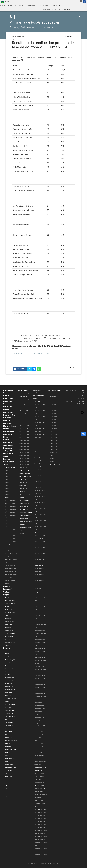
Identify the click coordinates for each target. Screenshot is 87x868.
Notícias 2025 (53, 438)
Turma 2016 (8, 485)
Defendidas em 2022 (10, 509)
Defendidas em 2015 (10, 530)
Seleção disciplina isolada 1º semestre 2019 (40, 687)
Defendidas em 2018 (10, 521)
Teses (6, 533)
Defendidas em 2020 (10, 515)
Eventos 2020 (53, 408)
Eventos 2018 (53, 414)
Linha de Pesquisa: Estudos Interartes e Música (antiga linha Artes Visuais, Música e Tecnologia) (11, 572)
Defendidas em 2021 (10, 512)
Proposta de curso (10, 601)
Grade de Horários (25, 414)
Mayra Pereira (8, 737)
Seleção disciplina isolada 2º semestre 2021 (40, 643)
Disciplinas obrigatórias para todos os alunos (9, 621)
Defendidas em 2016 (10, 527)
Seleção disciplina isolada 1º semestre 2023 (40, 634)
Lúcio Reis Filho (9, 714)
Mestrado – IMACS (25, 411)
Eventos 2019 (53, 411)
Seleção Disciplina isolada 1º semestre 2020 (40, 669)
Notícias (52, 432)
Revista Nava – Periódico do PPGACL (9, 434)
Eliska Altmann (9, 675)
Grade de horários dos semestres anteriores (24, 420)
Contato (6, 396)
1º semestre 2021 (25, 426)
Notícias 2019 (53, 456)
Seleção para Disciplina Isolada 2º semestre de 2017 (40, 714)
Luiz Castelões (9, 723)
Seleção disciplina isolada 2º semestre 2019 (40, 678)
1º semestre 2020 (25, 429)
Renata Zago (8, 779)
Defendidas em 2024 (10, 503)
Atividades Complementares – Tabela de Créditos (25, 500)
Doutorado (22, 405)
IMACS (37, 532)
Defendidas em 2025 (10, 500)
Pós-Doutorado (39, 565)
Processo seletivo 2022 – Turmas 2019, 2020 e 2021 (41, 777)
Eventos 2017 (53, 417)
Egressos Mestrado (10, 467)
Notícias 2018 (53, 459)
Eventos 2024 (53, 399)
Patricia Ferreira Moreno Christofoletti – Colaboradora (10, 767)
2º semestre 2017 (25, 444)
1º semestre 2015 (25, 459)
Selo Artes (7, 418)
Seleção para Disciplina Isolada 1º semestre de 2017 (40, 723)
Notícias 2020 (53, 453)
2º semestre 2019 (25, 432)
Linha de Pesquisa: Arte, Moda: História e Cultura (11, 560)
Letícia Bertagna (9, 711)
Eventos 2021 (53, 405)
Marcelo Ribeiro (9, 746)
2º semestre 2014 (25, 462)
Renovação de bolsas (41, 783)
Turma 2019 (8, 476)
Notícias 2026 (53, 435)
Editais (6, 393)
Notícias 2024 (53, 441)
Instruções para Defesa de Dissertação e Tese (25, 491)
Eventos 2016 (53, 420)
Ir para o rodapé (43, 5)
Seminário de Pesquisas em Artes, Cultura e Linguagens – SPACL (9, 451)
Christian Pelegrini (10, 660)
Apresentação (8, 390)
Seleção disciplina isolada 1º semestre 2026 (40, 598)
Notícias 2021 (53, 450)
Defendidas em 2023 (10, 506)
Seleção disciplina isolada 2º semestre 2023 (40, 625)
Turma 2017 (8, 482)
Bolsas (37, 729)
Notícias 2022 (53, 447)
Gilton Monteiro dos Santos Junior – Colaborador (10, 693)
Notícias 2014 (53, 462)
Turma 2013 (8, 494)
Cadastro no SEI (24, 506)
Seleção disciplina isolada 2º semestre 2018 (40, 696)
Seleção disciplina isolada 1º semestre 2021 (40, 652)
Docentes (7, 648)
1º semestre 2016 (25, 453)
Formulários (23, 480)
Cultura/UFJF (8, 398)
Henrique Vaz (8, 708)
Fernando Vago (9, 687)
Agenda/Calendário (55, 465)
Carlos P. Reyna (9, 657)
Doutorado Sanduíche (41, 809)
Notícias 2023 (53, 444)
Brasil (5, 2)
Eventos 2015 (53, 423)
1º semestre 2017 (25, 447)
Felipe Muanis (8, 684)
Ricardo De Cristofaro (10, 749)
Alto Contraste (56, 10)
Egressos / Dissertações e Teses (9, 462)
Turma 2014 (8, 491)
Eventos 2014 (53, 426)
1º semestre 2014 (25, 465)
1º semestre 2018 (25, 441)
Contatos (7, 586)
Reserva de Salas (9, 415)
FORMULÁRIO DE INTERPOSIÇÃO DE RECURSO (32, 354)
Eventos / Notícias (55, 390)
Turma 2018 (8, 479)
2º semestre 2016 (25, 450)
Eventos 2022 (53, 402)
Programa (7, 595)
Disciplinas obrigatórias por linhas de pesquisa (10, 630)
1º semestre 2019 (25, 435)
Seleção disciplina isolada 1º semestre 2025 (40, 607)
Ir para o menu (19, 5)
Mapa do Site (47, 10)
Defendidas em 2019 (10, 518)
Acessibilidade (66, 10)
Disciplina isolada (39, 592)
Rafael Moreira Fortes (11, 740)
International (55, 5)
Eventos (52, 393)
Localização (8, 645)
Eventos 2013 (53, 429)
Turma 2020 (8, 473)
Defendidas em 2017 (10, 524)
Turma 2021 (8, 470)
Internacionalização (10, 642)
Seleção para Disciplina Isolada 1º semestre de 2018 (40, 705)
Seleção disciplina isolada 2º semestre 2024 (40, 616)
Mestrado (22, 408)
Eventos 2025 (53, 396)
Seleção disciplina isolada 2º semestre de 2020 (40, 661)
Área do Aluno (23, 390)
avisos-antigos (70, 36)
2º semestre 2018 (25, 438)
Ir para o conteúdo (6, 5)
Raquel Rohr (8, 743)
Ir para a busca (30, 5)
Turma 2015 (8, 488)
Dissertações (8, 497)
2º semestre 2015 (25, 456)
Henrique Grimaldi (10, 705)
